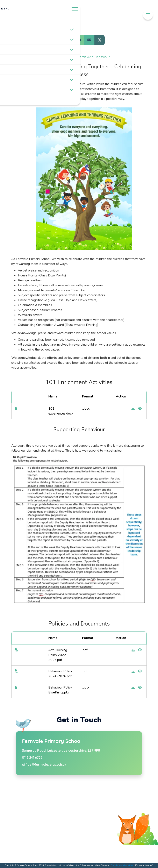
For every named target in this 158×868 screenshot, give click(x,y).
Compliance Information (122, 865)
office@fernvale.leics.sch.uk (44, 764)
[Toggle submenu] (72, 29)
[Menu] (148, 15)
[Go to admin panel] (144, 865)
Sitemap (105, 865)
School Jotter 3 (75, 865)
